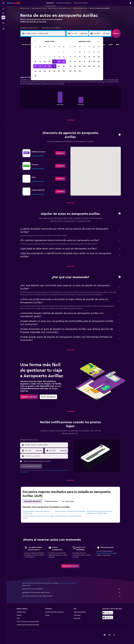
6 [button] (50, 57)
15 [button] (59, 62)
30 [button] (64, 71)
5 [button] (45, 57)
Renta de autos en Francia (39, 8)
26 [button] (45, 71)
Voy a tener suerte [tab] (68, 501)
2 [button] (64, 52)
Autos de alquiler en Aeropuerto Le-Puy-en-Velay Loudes (38, 517)
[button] (3, 3)
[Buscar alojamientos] (3, 13)
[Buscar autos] (3, 17)
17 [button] (35, 66)
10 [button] (35, 62)
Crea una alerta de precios (105, 553)
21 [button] (54, 66)
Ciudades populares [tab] (51, 501)
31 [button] (35, 76)
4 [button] (40, 57)
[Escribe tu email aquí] (46, 456)
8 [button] (59, 57)
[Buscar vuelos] (3, 9)
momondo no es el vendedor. (71, 589)
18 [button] (40, 66)
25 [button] (40, 71)
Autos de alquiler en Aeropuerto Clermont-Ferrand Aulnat (36, 512)
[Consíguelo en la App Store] (108, 617)
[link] (60, 153)
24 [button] (35, 71)
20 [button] (50, 66)
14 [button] (54, 62)
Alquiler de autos (25, 8)
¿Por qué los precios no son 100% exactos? (71, 596)
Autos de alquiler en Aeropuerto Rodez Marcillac (70, 511)
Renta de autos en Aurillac (80, 8)
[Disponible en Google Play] (108, 613)
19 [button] (45, 66)
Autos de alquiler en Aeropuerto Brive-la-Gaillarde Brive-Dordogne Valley (100, 512)
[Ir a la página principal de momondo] (14, 3)
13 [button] (50, 62)
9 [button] (64, 57)
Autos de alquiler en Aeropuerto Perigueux (68, 516)
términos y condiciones (52, 470)
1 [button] (59, 52)
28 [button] (54, 71)
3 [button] (35, 57)
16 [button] (64, 62)
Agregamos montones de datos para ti (71, 592)
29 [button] (59, 71)
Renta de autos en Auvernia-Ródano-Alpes (60, 8)
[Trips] (3, 23)
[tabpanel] (70, 94)
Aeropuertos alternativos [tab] (32, 501)
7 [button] (54, 57)
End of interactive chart (49, 103)
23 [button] (64, 66)
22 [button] (59, 66)
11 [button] (40, 62)
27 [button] (50, 71)
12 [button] (45, 62)
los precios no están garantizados (67, 583)
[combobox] (30, 28)
